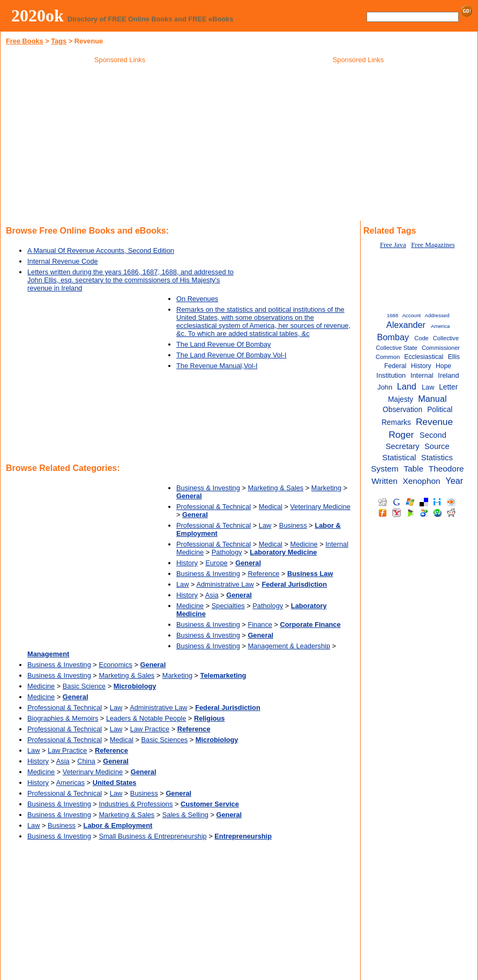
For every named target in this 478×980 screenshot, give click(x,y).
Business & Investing (208, 488)
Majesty (401, 399)
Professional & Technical (214, 507)
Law (265, 525)
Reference (263, 574)
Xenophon (421, 481)
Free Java (393, 245)
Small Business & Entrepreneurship (152, 836)
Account (411, 315)
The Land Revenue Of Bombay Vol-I (231, 355)
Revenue (434, 422)
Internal (422, 375)
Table (413, 469)
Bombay (393, 337)
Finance (260, 624)
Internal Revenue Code (63, 261)
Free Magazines (433, 245)
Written (384, 481)
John (385, 387)
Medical (271, 507)
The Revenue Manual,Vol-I (217, 366)
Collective (446, 338)
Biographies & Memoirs (63, 718)
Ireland (448, 375)
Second (433, 435)
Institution (391, 375)
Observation (402, 410)
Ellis (454, 357)
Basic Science (84, 686)
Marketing (326, 488)
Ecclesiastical (424, 357)
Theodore (446, 469)
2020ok (38, 16)
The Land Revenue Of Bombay (223, 344)
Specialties (228, 606)
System (384, 469)
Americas (70, 783)
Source (437, 446)
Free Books (25, 41)
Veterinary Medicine (320, 507)
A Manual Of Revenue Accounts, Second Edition (101, 250)
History (187, 563)
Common (388, 357)
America (440, 326)
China (86, 761)
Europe (216, 563)
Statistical (399, 458)
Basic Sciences (164, 740)
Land (407, 386)
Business (293, 525)
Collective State (396, 348)
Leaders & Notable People (146, 718)
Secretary (402, 446)
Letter (448, 387)
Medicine (304, 544)
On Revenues (197, 299)
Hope (443, 366)
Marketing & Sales (275, 488)
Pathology (227, 552)
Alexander (406, 325)
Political (440, 410)
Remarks (396, 422)
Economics (115, 665)
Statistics (437, 458)
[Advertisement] (120, 144)
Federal (395, 366)
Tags (59, 41)
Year (454, 481)
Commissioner (441, 348)
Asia (212, 595)
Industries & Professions (136, 804)
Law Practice (150, 729)
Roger (401, 435)
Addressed (437, 315)
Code (421, 338)
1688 (393, 315)
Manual (432, 399)
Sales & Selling (185, 815)
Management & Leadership (289, 646)
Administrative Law (225, 584)
